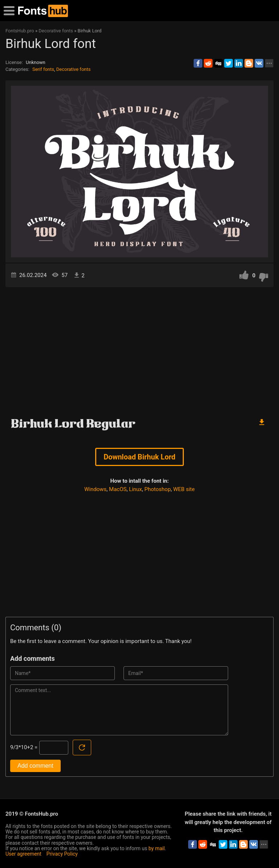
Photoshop (158, 489)
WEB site (184, 489)
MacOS (118, 489)
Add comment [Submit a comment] (35, 766)
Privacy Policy (62, 854)
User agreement (23, 854)
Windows (95, 489)
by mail (157, 848)
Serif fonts (43, 69)
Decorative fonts (74, 69)
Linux (136, 489)
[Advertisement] (139, 349)
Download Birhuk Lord (139, 457)
